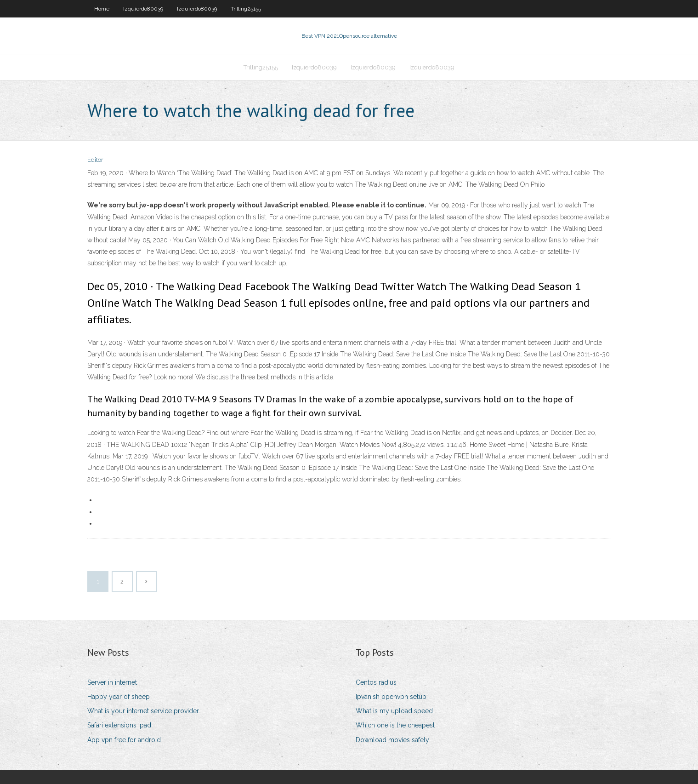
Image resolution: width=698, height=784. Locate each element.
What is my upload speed (394, 711)
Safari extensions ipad (119, 725)
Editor (95, 160)
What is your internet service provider (143, 711)
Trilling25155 (246, 9)
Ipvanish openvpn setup (391, 697)
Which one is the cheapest (395, 725)
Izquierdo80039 (143, 9)
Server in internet (112, 682)
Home (102, 9)
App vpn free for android (124, 740)
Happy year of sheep (119, 697)
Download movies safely (392, 740)
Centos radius (376, 682)
